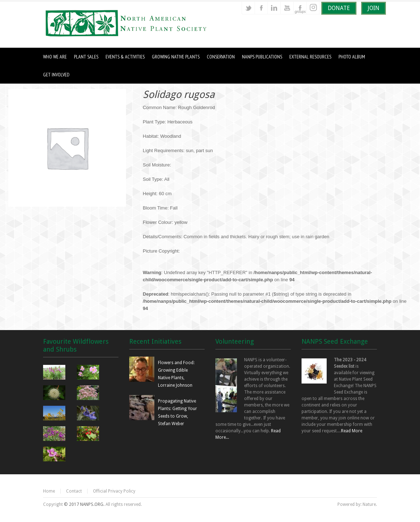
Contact (74, 491)
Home (49, 491)
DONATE (339, 8)
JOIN (374, 8)
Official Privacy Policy (114, 491)
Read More (352, 431)
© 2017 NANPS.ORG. (84, 504)
